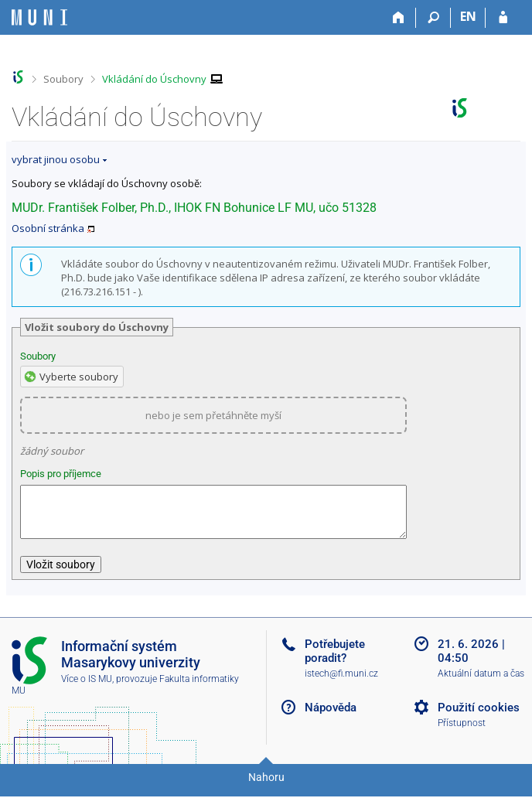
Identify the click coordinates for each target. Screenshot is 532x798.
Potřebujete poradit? (335, 660)
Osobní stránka (48, 228)
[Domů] (399, 18)
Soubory (63, 79)
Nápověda (331, 717)
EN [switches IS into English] (468, 16)
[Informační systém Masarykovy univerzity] (39, 17)
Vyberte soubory (79, 377)
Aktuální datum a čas (481, 683)
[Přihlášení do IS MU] (503, 18)
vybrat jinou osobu (56, 159)
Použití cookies (479, 717)
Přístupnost (462, 732)
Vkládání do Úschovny (154, 79)
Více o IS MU (87, 688)
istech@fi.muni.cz (341, 683)
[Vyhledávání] (433, 18)
